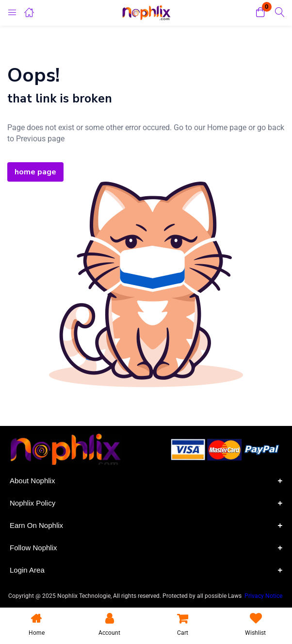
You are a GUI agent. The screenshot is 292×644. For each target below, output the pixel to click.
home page (35, 172)
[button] (260, 13)
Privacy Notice (264, 596)
